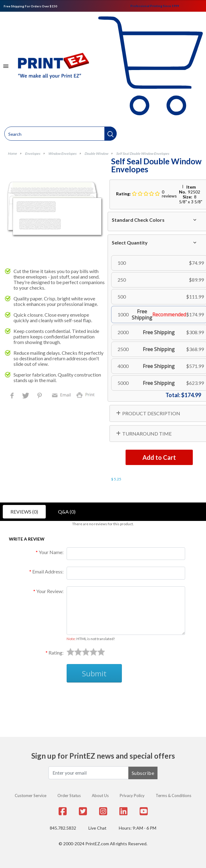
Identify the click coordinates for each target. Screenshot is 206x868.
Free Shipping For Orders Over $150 (30, 6)
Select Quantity (130, 242)
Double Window (96, 153)
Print (87, 395)
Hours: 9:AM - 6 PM (138, 828)
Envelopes (33, 153)
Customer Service (31, 796)
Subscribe (143, 773)
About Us (100, 796)
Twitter (26, 396)
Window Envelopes (62, 153)
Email (62, 395)
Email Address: (48, 571)
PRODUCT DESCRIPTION (151, 413)
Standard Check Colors (138, 220)
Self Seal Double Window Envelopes (143, 153)
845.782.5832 (63, 828)
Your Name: (51, 552)
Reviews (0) (24, 512)
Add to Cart (159, 457)
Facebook (13, 396)
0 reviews (169, 194)
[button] (111, 134)
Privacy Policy (132, 796)
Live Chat (97, 828)
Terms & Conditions (173, 796)
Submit (94, 673)
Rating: (56, 653)
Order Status (69, 796)
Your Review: (50, 591)
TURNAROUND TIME (147, 434)
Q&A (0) (67, 512)
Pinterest (40, 396)
